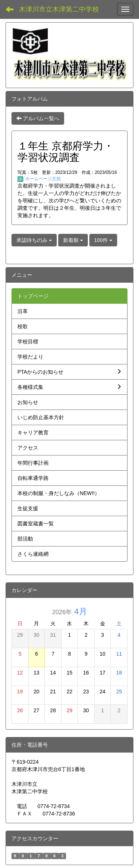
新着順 (73, 240)
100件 (103, 240)
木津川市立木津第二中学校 (59, 9)
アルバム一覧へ (38, 118)
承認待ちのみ (34, 240)
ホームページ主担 (39, 179)
